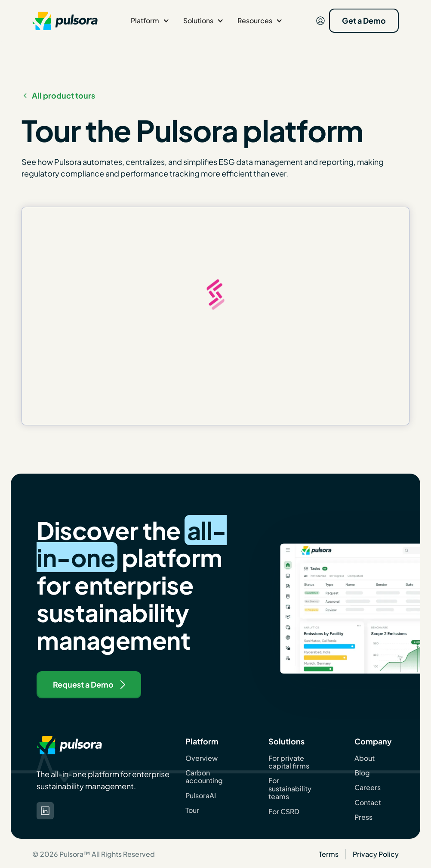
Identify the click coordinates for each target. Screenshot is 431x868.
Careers (368, 787)
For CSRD (284, 812)
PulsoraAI (201, 796)
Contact (368, 803)
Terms (329, 854)
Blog (362, 773)
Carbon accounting (204, 777)
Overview (202, 758)
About (365, 758)
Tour (192, 810)
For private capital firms (289, 762)
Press (363, 817)
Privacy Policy (376, 854)
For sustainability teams (290, 789)
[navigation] (65, 21)
